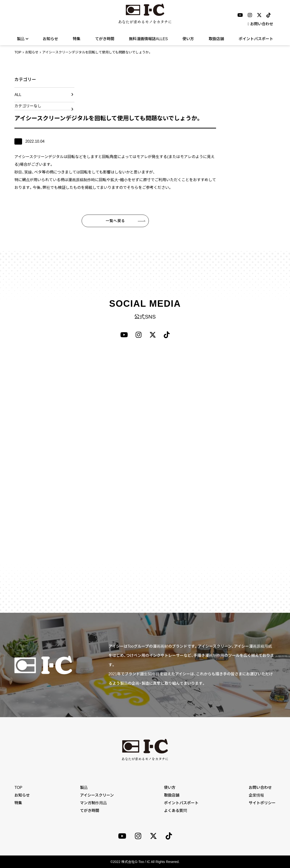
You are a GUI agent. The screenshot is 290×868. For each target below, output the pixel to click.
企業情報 (256, 795)
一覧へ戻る (115, 221)
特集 (77, 39)
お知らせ (50, 39)
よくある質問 (175, 811)
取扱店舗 (216, 39)
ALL (18, 95)
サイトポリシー (262, 803)
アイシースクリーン (97, 795)
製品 (22, 39)
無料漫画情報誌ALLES (148, 39)
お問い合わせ (260, 24)
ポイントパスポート (256, 39)
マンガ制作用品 (93, 803)
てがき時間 (105, 39)
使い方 (188, 39)
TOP (18, 52)
